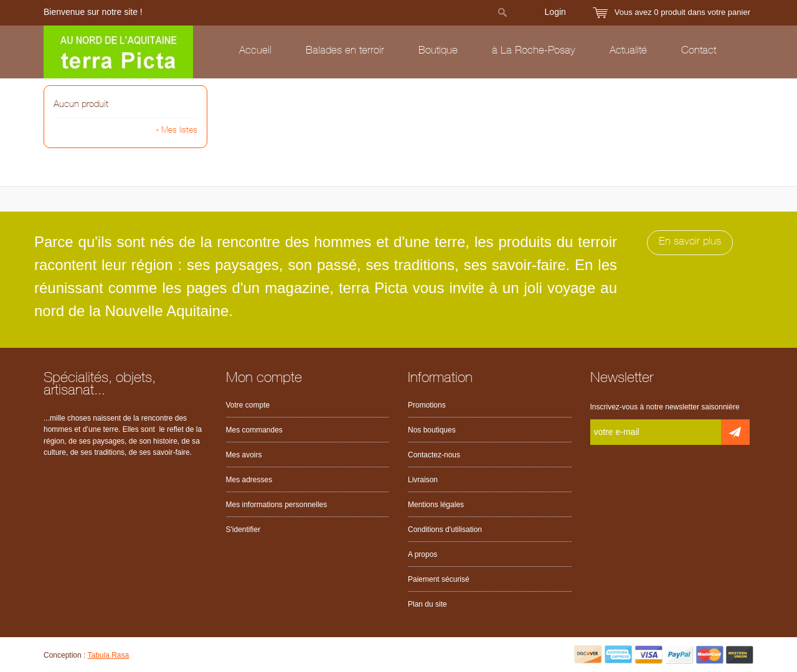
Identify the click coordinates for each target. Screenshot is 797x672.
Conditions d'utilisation (445, 530)
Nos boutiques (432, 430)
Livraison (423, 480)
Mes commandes (254, 430)
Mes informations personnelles (277, 505)
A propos (422, 554)
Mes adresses (249, 480)
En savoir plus (690, 242)
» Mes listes (177, 131)
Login (555, 12)
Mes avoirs (244, 455)
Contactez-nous (434, 455)
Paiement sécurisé (439, 579)
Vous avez (682, 12)
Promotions (427, 405)
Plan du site (427, 604)
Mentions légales (436, 505)
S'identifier (243, 530)
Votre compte (248, 405)
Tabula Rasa (109, 655)
